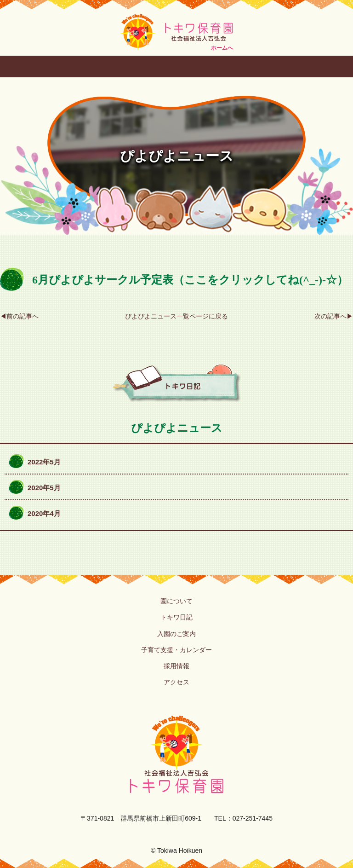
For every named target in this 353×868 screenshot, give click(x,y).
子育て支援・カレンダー (176, 650)
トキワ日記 (176, 617)
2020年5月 (44, 488)
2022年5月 (44, 462)
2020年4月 (44, 513)
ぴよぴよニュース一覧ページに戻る (176, 316)
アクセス (176, 682)
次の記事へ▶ (334, 316)
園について (176, 601)
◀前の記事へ (19, 316)
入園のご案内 (176, 634)
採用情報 (176, 666)
